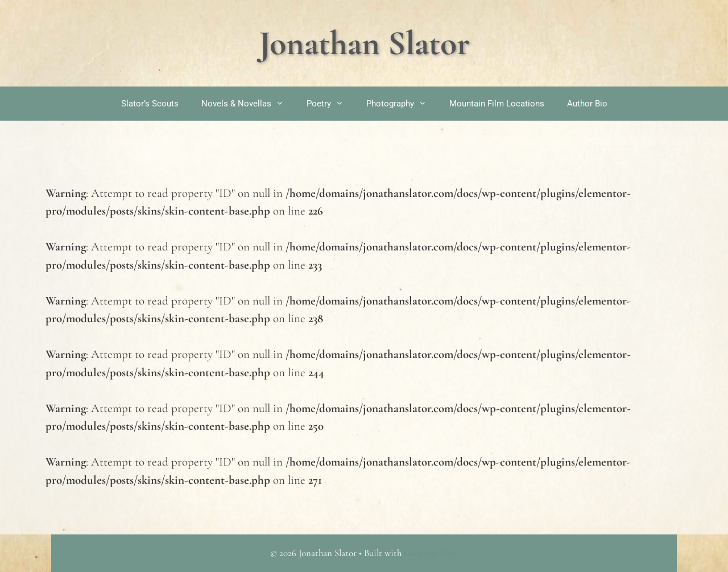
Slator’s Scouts (150, 104)
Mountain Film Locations (497, 104)
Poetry (331, 104)
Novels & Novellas (248, 104)
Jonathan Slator (364, 43)
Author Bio (587, 104)
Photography (402, 104)
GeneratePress (431, 553)
